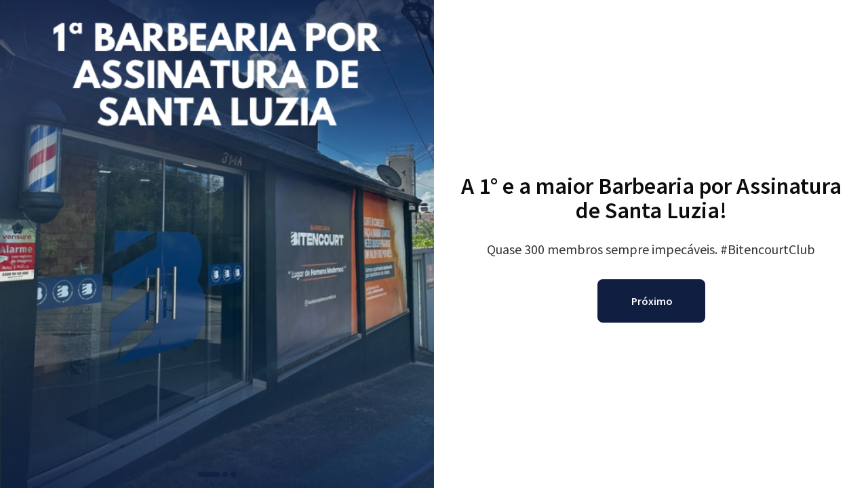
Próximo (652, 301)
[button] (209, 474)
